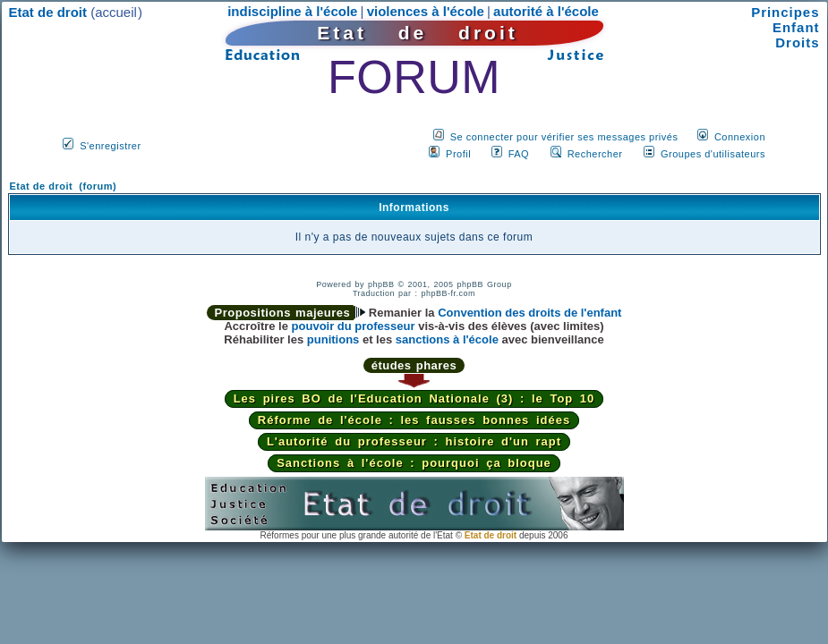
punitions (333, 339)
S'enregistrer (111, 146)
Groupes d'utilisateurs (713, 154)
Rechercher (595, 154)
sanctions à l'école (447, 339)
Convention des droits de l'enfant (529, 313)
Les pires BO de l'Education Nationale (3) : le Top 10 (414, 398)
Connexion (740, 137)
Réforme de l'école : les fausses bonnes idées (414, 420)
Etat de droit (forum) (64, 186)
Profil (458, 154)
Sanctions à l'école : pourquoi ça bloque (414, 463)
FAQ (519, 154)
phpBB (381, 284)
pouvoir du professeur (354, 326)
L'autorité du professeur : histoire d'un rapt (414, 441)
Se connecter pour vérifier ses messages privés (564, 137)
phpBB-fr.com (449, 293)
